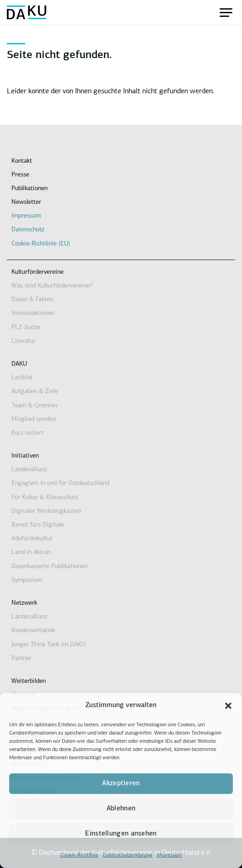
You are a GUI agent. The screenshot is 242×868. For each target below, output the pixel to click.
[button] (228, 706)
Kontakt (22, 161)
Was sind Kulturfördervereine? (52, 286)
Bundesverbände (33, 631)
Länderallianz (29, 470)
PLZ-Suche (26, 327)
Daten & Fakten (32, 300)
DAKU (19, 364)
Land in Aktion (31, 552)
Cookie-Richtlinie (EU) (41, 244)
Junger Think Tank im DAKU (48, 645)
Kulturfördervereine (38, 272)
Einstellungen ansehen (121, 834)
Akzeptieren (121, 784)
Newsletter (26, 202)
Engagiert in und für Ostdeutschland (60, 483)
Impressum (169, 855)
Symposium (27, 580)
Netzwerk (24, 603)
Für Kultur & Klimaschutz (45, 498)
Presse (20, 175)
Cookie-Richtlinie (79, 855)
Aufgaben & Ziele (35, 391)
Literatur (24, 341)
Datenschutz (28, 230)
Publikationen (30, 189)
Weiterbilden (29, 681)
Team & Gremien (34, 406)
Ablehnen (121, 809)
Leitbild (22, 378)
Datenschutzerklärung (128, 855)
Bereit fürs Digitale (38, 525)
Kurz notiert (27, 433)
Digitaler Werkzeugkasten (46, 511)
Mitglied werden (34, 419)
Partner (22, 658)
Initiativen (25, 456)
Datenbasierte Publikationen (49, 567)
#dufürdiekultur (32, 539)
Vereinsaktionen (33, 313)
